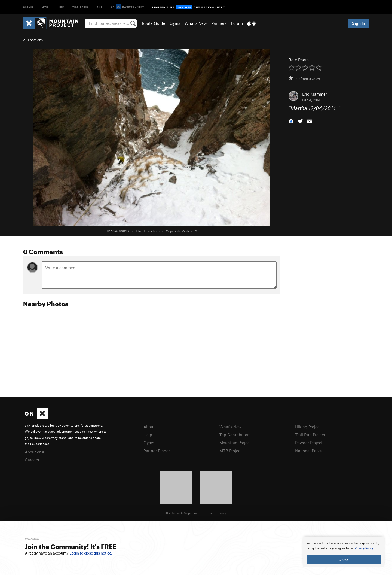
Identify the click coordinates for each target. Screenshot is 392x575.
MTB (45, 7)
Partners (219, 23)
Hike (60, 7)
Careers (32, 460)
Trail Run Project (310, 435)
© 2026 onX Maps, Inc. (182, 513)
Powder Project (309, 443)
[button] (291, 121)
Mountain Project (235, 443)
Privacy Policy (364, 548)
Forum (237, 23)
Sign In (359, 23)
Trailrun (80, 7)
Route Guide (154, 23)
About (149, 427)
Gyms (175, 23)
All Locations (33, 40)
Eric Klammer (315, 94)
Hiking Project (308, 427)
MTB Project (231, 451)
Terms (207, 513)
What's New (196, 23)
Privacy (222, 513)
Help (148, 435)
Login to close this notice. (91, 553)
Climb (28, 7)
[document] (344, 552)
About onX (35, 452)
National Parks (308, 451)
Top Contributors (235, 435)
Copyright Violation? (181, 231)
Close (344, 559)
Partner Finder (157, 451)
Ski (99, 7)
